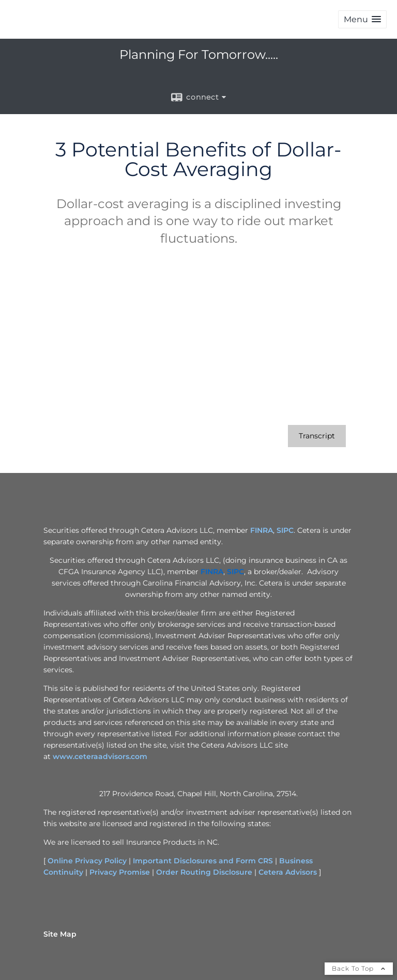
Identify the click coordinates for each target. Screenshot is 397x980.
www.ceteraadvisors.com (100, 756)
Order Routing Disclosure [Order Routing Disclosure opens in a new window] (204, 872)
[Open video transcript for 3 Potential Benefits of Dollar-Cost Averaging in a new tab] (317, 436)
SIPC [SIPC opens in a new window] (285, 530)
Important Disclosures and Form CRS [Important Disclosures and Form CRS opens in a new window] (203, 861)
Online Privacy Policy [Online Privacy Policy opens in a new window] (87, 861)
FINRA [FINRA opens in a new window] (262, 530)
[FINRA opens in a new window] (212, 572)
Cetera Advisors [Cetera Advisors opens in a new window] (288, 872)
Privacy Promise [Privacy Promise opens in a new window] (120, 872)
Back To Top (359, 968)
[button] (362, 19)
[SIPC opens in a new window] (235, 572)
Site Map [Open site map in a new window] (60, 934)
